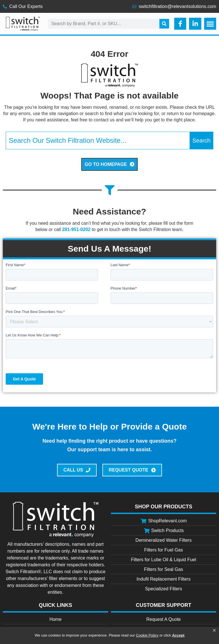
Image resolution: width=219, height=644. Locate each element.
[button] (214, 631)
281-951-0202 (76, 229)
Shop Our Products (164, 507)
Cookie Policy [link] (147, 635)
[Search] (164, 24)
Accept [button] (178, 635)
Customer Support (164, 605)
